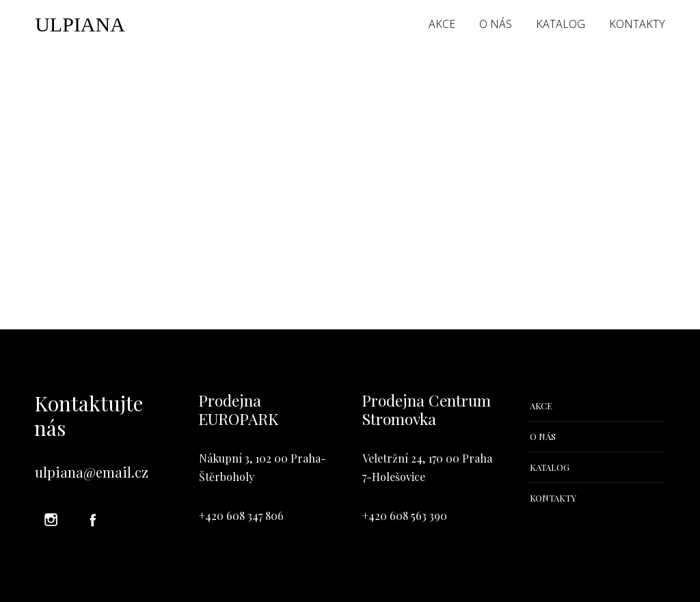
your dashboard (290, 260)
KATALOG (561, 24)
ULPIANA (80, 25)
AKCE (442, 24)
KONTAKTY (637, 24)
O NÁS (496, 24)
